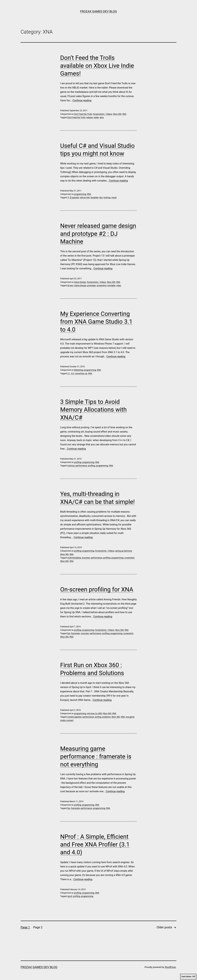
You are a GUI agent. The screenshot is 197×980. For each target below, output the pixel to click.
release (90, 117)
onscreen (86, 558)
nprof (70, 896)
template (94, 198)
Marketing (78, 370)
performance (81, 466)
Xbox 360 (117, 114)
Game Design (80, 282)
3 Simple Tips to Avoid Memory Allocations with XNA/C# (93, 410)
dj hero (70, 286)
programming (80, 194)
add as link (85, 198)
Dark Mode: (188, 977)
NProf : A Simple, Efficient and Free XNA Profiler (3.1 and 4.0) (95, 845)
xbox (102, 117)
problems (106, 717)
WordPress (170, 967)
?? (68, 198)
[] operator (75, 198)
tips (101, 198)
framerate (75, 633)
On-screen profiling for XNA (97, 589)
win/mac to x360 (95, 713)
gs (86, 373)
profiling (78, 462)
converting (79, 373)
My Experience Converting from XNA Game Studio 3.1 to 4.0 (96, 322)
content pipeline (75, 717)
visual (114, 198)
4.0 (72, 373)
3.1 (69, 373)
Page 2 (38, 927)
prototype (91, 286)
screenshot (102, 286)
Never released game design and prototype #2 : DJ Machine (98, 234)
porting (98, 717)
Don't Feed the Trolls (83, 114)
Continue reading (82, 100)
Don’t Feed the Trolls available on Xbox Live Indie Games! (97, 66)
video (119, 286)
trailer (96, 117)
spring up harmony (124, 551)
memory (71, 466)
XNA (124, 114)
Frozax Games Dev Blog (99, 11)
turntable (111, 286)
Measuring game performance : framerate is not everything (96, 757)
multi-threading (74, 558)
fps (69, 633)
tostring (107, 198)
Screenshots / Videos (103, 114)
